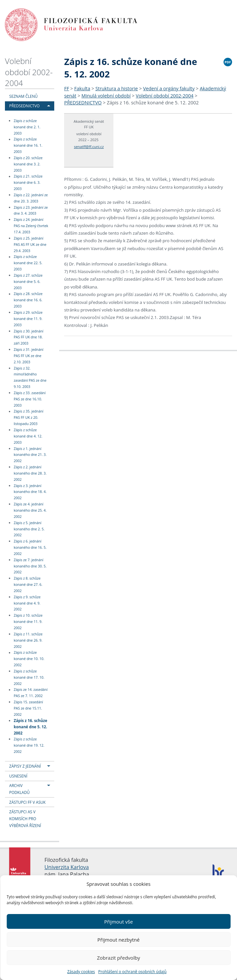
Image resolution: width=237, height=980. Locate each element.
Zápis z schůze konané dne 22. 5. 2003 (28, 263)
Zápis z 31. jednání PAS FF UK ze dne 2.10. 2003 (29, 356)
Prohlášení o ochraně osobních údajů (132, 972)
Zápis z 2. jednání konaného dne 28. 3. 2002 (30, 473)
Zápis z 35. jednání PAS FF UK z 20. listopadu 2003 (29, 418)
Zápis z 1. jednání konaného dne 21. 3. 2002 (30, 455)
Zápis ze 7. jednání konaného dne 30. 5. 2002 (30, 566)
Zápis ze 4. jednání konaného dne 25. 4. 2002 (30, 510)
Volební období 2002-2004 (29, 72)
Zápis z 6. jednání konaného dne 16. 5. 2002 (30, 547)
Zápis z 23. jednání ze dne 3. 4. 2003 (31, 211)
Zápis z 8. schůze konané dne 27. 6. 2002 (28, 585)
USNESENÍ (18, 776)
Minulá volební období (106, 96)
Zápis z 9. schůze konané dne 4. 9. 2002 (27, 603)
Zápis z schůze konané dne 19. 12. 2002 (29, 745)
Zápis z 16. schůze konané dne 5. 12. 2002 (31, 726)
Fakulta (82, 88)
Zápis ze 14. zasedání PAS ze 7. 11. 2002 (31, 693)
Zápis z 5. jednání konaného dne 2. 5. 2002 (29, 529)
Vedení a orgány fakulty (169, 88)
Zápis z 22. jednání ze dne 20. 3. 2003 (31, 198)
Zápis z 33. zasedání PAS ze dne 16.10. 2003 (30, 399)
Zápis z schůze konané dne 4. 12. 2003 (28, 436)
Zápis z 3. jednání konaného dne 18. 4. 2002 (30, 492)
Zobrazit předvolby (119, 958)
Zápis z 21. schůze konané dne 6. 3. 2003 (28, 183)
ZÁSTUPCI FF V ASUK (27, 802)
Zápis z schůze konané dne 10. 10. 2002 (29, 659)
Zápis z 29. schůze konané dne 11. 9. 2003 (28, 319)
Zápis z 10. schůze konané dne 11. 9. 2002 (28, 622)
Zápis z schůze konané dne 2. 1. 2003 (27, 127)
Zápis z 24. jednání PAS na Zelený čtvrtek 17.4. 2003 (31, 226)
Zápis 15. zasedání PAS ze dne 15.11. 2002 (28, 708)
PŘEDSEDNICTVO (24, 106)
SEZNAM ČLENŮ (24, 96)
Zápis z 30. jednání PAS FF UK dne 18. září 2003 (29, 337)
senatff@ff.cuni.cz (89, 147)
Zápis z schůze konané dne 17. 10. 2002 (29, 677)
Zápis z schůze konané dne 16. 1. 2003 (28, 146)
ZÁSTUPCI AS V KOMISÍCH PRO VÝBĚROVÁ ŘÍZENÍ (25, 819)
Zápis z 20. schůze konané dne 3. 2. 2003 (28, 164)
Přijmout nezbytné (118, 940)
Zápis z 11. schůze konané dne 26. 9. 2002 (28, 640)
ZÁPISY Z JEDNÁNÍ (25, 766)
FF (67, 88)
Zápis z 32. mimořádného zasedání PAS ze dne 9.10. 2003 (30, 378)
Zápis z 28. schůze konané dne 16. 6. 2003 (28, 300)
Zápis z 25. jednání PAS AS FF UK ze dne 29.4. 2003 (30, 245)
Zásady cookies (81, 972)
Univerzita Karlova (67, 867)
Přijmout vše (119, 922)
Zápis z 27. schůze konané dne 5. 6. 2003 (28, 282)
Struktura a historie (117, 88)
